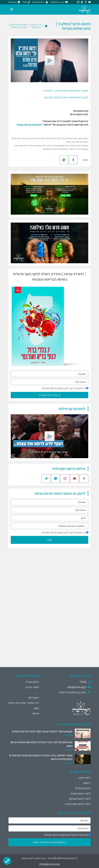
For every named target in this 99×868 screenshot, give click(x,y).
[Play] (49, 60)
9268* (83, 682)
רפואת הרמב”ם (83, 788)
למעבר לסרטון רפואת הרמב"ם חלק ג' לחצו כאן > (66, 97)
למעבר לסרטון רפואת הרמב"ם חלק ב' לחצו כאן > (65, 91)
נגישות (36, 713)
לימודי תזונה (85, 778)
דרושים (87, 783)
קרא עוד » (68, 735)
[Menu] (12, 9)
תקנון (36, 708)
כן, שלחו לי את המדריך (50, 395)
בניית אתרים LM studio (49, 864)
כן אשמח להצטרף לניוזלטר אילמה (50, 842)
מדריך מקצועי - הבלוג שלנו (36, 26)
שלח (49, 540)
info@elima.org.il (77, 687)
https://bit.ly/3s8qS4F (29, 125)
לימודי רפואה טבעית (81, 793)
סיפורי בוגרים (32, 687)
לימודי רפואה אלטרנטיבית (78, 804)
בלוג (37, 692)
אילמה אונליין (32, 682)
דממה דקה (34, 698)
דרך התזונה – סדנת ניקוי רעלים (24, 703)
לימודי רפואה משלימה (80, 799)
